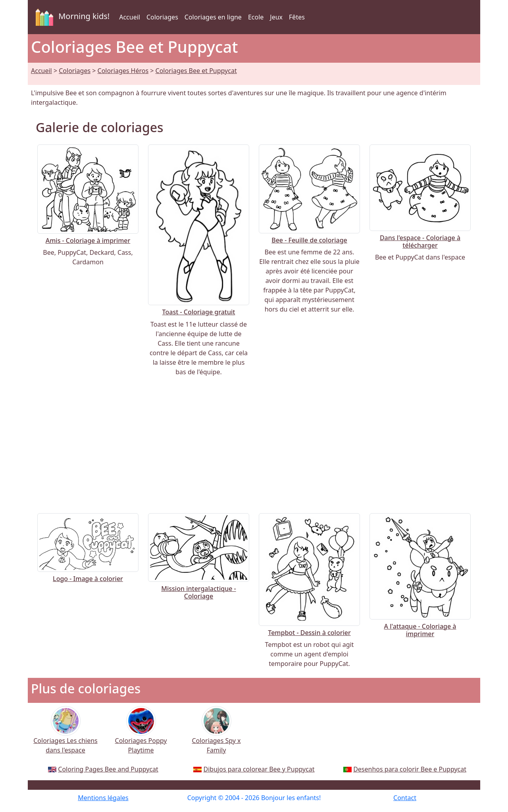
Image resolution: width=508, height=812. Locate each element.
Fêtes (297, 17)
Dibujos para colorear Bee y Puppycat (259, 769)
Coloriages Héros (123, 71)
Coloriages (162, 17)
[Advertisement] (254, 445)
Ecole (256, 17)
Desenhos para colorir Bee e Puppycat (410, 769)
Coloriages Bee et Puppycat (196, 71)
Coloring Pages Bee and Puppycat (108, 769)
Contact (405, 798)
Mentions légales (103, 798)
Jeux (276, 17)
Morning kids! (71, 17)
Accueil (130, 17)
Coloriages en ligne (213, 17)
